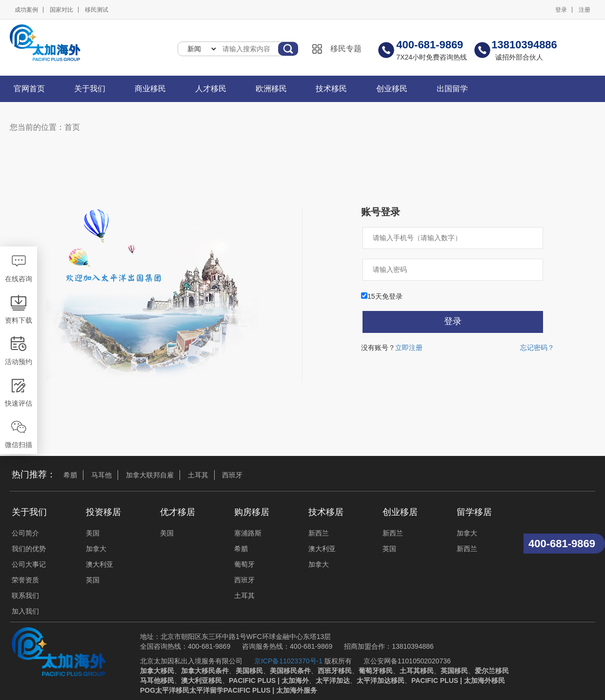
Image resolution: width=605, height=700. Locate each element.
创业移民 (392, 89)
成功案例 (26, 10)
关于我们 (90, 89)
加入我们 (25, 611)
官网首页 (29, 89)
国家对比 (61, 10)
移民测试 (97, 10)
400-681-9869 (562, 544)
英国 (93, 580)
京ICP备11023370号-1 (288, 661)
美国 (93, 533)
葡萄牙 (244, 564)
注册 (585, 10)
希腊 (70, 475)
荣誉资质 (25, 580)
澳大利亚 (100, 564)
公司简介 (25, 533)
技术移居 (326, 512)
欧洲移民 (271, 89)
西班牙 (232, 475)
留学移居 (474, 512)
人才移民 (211, 89)
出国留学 (452, 89)
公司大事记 (29, 564)
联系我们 (25, 596)
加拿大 (96, 549)
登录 (561, 10)
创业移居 (400, 512)
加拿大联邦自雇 (150, 475)
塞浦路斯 (248, 533)
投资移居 (103, 512)
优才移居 (178, 512)
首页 (72, 127)
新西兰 (319, 533)
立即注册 (409, 348)
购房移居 (252, 512)
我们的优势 (29, 549)
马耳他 (101, 475)
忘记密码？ (537, 348)
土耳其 (198, 475)
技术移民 (331, 89)
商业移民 (150, 89)
